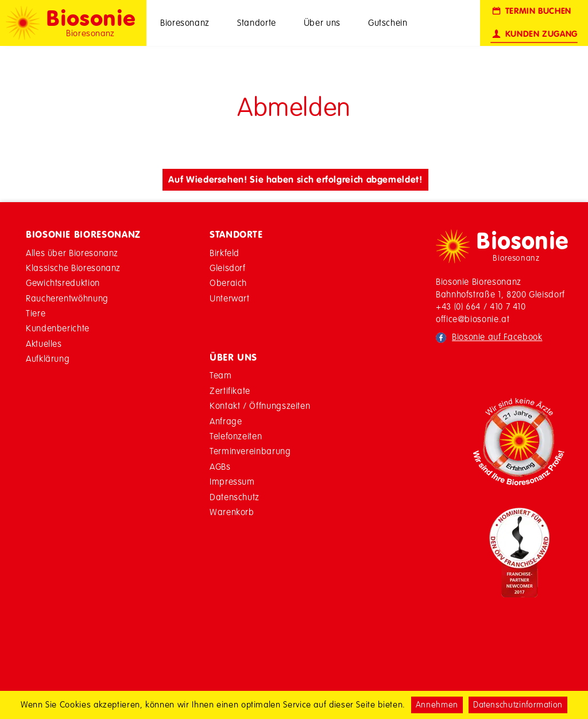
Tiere (36, 313)
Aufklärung (48, 359)
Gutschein (388, 23)
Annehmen (437, 705)
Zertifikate (230, 391)
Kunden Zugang (534, 34)
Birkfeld (225, 253)
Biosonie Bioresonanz (83, 234)
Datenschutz (235, 497)
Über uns (322, 23)
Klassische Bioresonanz (73, 268)
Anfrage (226, 421)
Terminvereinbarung (250, 451)
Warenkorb (232, 512)
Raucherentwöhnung (67, 298)
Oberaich (228, 283)
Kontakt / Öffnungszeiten (260, 406)
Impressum (232, 482)
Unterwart (230, 298)
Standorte (257, 23)
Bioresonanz (185, 23)
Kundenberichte (58, 328)
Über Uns (233, 357)
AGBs (220, 467)
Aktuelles (44, 344)
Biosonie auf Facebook (497, 337)
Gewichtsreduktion (63, 283)
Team (221, 375)
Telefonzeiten (236, 436)
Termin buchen (531, 11)
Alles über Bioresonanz (72, 253)
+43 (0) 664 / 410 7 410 (481, 306)
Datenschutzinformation (518, 705)
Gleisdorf (228, 268)
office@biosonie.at (473, 319)
